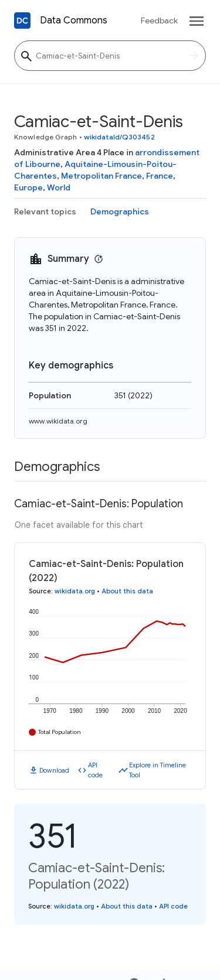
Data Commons (74, 21)
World (59, 187)
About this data (127, 591)
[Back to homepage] (22, 21)
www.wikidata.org (58, 421)
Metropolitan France (101, 176)
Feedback (159, 21)
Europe (28, 187)
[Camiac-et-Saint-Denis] (110, 56)
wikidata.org (75, 591)
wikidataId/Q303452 (119, 137)
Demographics (120, 211)
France (160, 176)
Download (54, 770)
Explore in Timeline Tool (158, 770)
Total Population (60, 732)
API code (95, 770)
